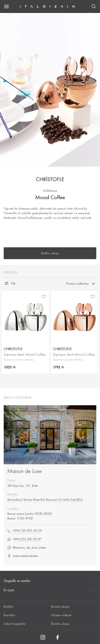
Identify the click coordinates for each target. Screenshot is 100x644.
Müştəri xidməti (61, 615)
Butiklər (9, 606)
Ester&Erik (77, 499)
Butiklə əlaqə (50, 253)
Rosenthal (39, 499)
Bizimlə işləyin (60, 606)
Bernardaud (15, 499)
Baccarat (52, 499)
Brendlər (10, 615)
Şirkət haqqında (15, 624)
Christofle (64, 499)
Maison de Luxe (24, 471)
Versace (28, 499)
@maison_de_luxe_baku (27, 548)
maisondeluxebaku (23, 556)
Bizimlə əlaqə (60, 624)
